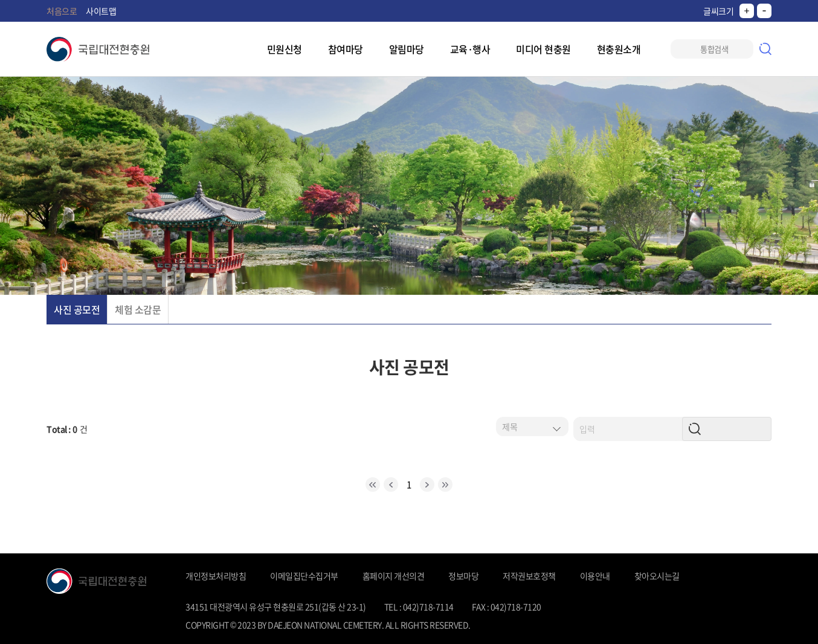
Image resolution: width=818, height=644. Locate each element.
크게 (747, 11)
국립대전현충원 (98, 49)
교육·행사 (470, 49)
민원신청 (285, 49)
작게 (764, 11)
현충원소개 (619, 49)
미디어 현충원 (543, 49)
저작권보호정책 (529, 576)
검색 (765, 49)
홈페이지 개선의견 (394, 576)
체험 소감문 (138, 309)
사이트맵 (101, 11)
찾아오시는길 (657, 576)
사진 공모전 (77, 309)
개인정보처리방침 (216, 576)
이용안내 (595, 576)
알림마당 (407, 49)
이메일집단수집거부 (304, 576)
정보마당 (463, 576)
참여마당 (346, 49)
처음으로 (62, 11)
